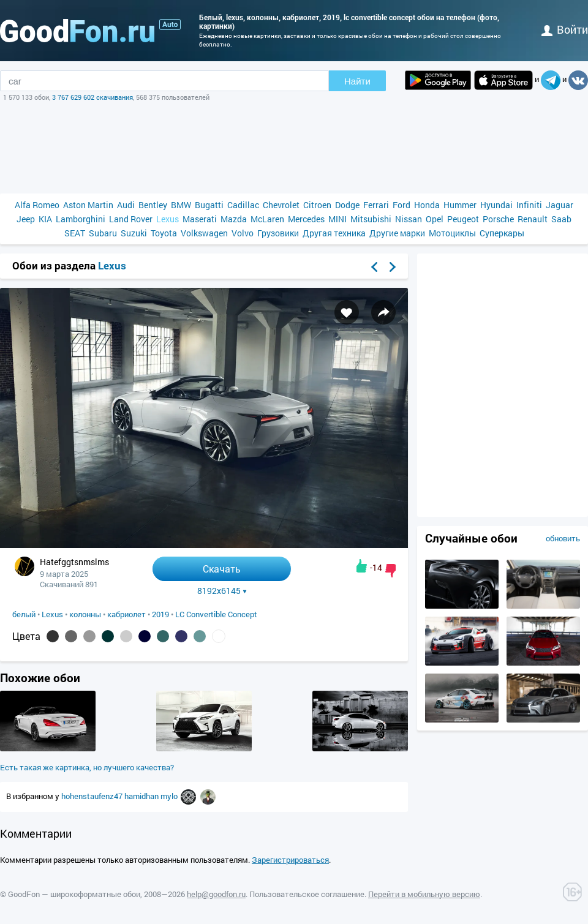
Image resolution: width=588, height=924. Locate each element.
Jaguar (560, 205)
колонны (85, 614)
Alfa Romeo (37, 205)
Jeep (26, 219)
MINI (337, 219)
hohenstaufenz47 (93, 796)
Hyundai (496, 205)
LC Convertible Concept (216, 614)
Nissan (409, 219)
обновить (563, 538)
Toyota (164, 233)
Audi (126, 205)
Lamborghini (81, 219)
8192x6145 (222, 591)
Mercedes (306, 219)
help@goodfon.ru (216, 894)
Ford (401, 205)
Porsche (498, 219)
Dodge (347, 205)
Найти (357, 81)
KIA (45, 219)
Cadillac (243, 205)
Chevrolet (281, 205)
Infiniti (529, 205)
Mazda (234, 219)
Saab (561, 219)
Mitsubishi (371, 219)
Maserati (200, 219)
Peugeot (463, 219)
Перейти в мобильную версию (424, 894)
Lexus (168, 219)
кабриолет (126, 614)
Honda (427, 205)
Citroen (317, 205)
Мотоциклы (452, 233)
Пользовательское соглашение (307, 894)
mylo (170, 796)
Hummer (460, 205)
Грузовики (278, 233)
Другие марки (397, 233)
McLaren (267, 219)
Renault (533, 219)
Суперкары (502, 233)
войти (565, 29)
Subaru (103, 233)
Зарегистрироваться (290, 860)
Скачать (222, 569)
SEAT (75, 233)
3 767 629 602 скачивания (92, 97)
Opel (435, 219)
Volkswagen (204, 233)
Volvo (243, 233)
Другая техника (334, 233)
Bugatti (209, 205)
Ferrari (376, 205)
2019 (160, 614)
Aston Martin (88, 205)
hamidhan (142, 796)
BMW (181, 205)
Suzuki (134, 233)
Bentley (153, 205)
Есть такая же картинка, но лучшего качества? (87, 767)
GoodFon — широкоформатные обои (74, 894)
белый (24, 614)
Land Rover (131, 219)
